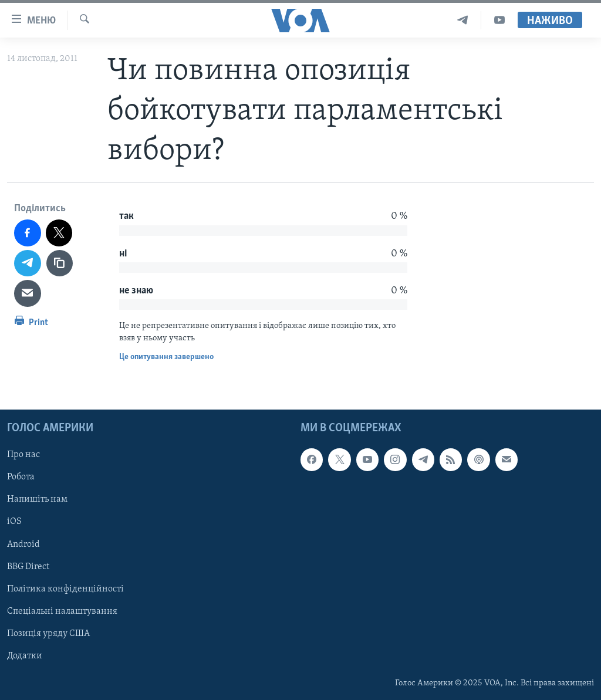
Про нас (23, 455)
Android (23, 544)
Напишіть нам (37, 499)
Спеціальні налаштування (62, 611)
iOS (14, 522)
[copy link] (60, 263)
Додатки (25, 656)
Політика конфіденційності (65, 589)
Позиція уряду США (48, 634)
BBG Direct (28, 566)
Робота (21, 477)
